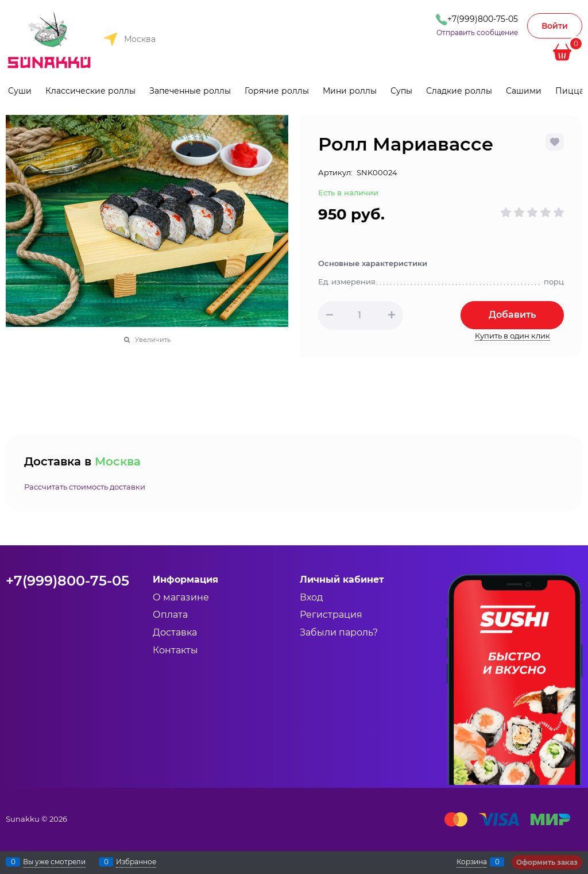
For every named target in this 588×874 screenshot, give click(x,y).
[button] (392, 315)
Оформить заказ (547, 862)
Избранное (136, 862)
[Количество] (359, 315)
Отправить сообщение (477, 32)
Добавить (512, 315)
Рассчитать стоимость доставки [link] (85, 487)
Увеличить (153, 340)
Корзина (472, 862)
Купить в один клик (512, 336)
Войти (555, 26)
